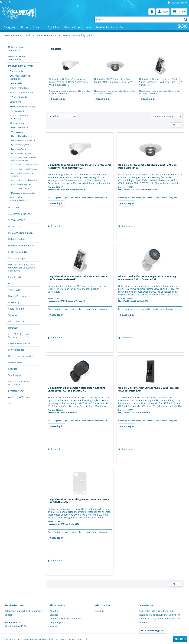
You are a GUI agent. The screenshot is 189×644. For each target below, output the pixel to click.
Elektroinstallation (18, 239)
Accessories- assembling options (22, 174)
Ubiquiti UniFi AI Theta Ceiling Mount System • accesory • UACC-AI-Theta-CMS (79, 501)
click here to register (152, 630)
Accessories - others (20, 189)
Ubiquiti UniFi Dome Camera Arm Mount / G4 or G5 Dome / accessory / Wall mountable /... (69, 82)
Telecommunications (19, 214)
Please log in (58, 99)
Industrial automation (21, 93)
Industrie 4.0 (15, 277)
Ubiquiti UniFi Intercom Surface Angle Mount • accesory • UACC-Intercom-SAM (150, 389)
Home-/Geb (16, 83)
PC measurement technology (19, 117)
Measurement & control (21, 66)
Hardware (13, 328)
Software (13, 315)
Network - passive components (18, 49)
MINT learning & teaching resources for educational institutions (22, 268)
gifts (10, 404)
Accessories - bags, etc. (22, 184)
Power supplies (16, 350)
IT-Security (14, 302)
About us (54, 611)
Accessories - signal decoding (24, 180)
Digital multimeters (20, 128)
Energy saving (17, 111)
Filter (54, 116)
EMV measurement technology (20, 77)
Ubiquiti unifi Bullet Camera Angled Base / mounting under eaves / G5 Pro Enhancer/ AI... (147, 278)
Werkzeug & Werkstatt (20, 397)
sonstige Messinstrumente (23, 140)
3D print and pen (17, 258)
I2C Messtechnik (18, 97)
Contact (54, 615)
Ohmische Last (18, 71)
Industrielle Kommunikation (18, 199)
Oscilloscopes (17, 132)
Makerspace (15, 227)
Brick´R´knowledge (18, 252)
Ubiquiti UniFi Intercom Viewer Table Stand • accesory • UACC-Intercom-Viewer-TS (159, 82)
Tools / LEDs (14, 290)
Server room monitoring (22, 106)
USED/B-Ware (15, 362)
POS (10, 283)
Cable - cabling (16, 309)
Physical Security (17, 296)
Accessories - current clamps (24, 169)
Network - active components (17, 58)
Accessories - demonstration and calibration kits (24, 159)
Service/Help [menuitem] (176, 3)
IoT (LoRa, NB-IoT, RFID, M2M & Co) (20, 383)
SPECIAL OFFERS (17, 220)
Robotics (13, 369)
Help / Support (57, 622)
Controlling (16, 102)
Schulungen (14, 375)
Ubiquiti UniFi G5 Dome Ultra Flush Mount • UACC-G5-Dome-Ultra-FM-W (113, 81)
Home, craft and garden (21, 356)
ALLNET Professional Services (19, 336)
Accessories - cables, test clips (25, 165)
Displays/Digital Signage (21, 233)
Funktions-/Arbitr (19, 149)
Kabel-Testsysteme (20, 88)
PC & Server (14, 208)
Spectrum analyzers (20, 145)
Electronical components (21, 246)
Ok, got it (180, 639)
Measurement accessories (23, 193)
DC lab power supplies (21, 153)
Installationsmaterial (19, 343)
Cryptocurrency (16, 391)
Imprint (54, 626)
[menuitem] (152, 12)
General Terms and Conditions (66, 619)
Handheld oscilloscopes (22, 136)
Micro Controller (17, 321)
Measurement (17, 123)
